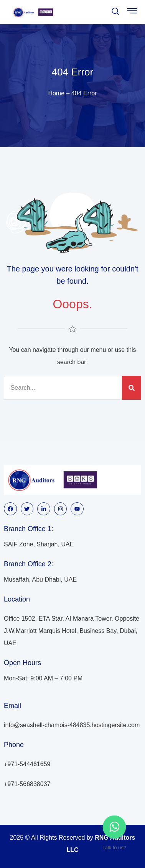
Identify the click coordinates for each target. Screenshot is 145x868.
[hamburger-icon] (132, 13)
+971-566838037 (27, 784)
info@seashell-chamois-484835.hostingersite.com (72, 725)
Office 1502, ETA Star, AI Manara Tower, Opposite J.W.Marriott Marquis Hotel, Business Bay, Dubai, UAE (72, 631)
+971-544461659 (27, 764)
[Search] (132, 388)
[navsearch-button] (115, 12)
